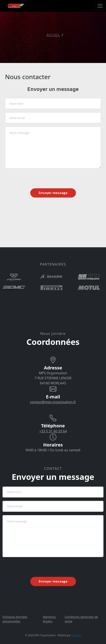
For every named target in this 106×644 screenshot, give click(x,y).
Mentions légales (49, 619)
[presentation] (37, 180)
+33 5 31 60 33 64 (53, 431)
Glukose (76, 635)
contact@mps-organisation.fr (53, 402)
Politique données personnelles (15, 619)
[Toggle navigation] (100, 6)
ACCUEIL (53, 35)
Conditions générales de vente (81, 619)
